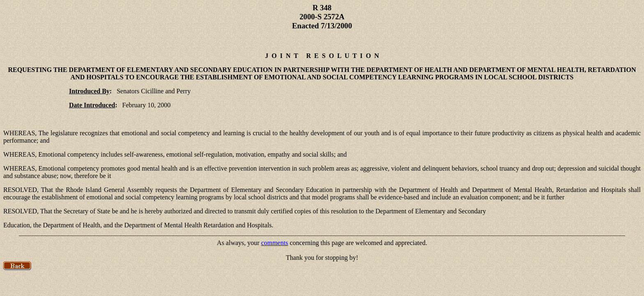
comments (275, 243)
